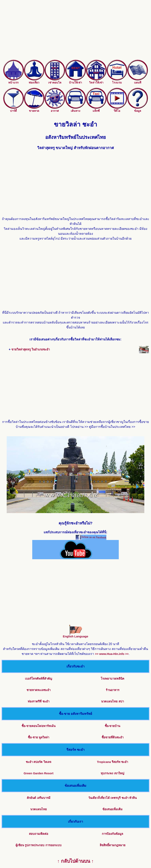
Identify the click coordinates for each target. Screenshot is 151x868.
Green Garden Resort (39, 773)
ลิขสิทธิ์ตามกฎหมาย (113, 845)
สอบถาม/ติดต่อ (39, 834)
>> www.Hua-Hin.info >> (112, 654)
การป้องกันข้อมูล (112, 834)
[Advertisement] (75, 32)
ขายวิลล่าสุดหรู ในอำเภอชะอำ (31, 349)
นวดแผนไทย (39, 809)
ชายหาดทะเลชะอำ (39, 690)
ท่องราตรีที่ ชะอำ (38, 701)
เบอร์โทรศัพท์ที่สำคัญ (39, 679)
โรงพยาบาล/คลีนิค (112, 679)
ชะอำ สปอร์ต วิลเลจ (38, 762)
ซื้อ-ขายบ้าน (113, 726)
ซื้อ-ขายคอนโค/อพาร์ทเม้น (39, 726)
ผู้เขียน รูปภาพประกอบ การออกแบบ (38, 845)
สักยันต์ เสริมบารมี (38, 798)
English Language (75, 635)
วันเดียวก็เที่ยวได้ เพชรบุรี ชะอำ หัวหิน (112, 798)
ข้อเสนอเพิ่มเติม (112, 809)
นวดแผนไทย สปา (112, 701)
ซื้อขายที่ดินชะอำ (113, 737)
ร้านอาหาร (113, 690)
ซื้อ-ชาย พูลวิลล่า (39, 737)
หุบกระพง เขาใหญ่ (112, 773)
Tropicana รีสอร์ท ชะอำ (112, 762)
